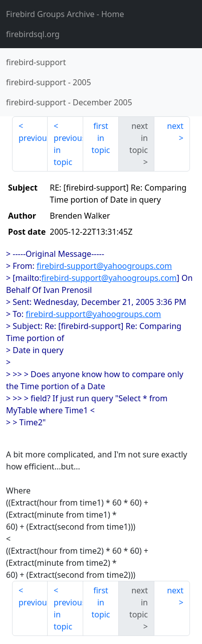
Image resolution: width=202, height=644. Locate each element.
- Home (65, 14)
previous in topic (68, 150)
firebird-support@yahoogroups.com (104, 266)
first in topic (100, 138)
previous (33, 138)
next (175, 126)
